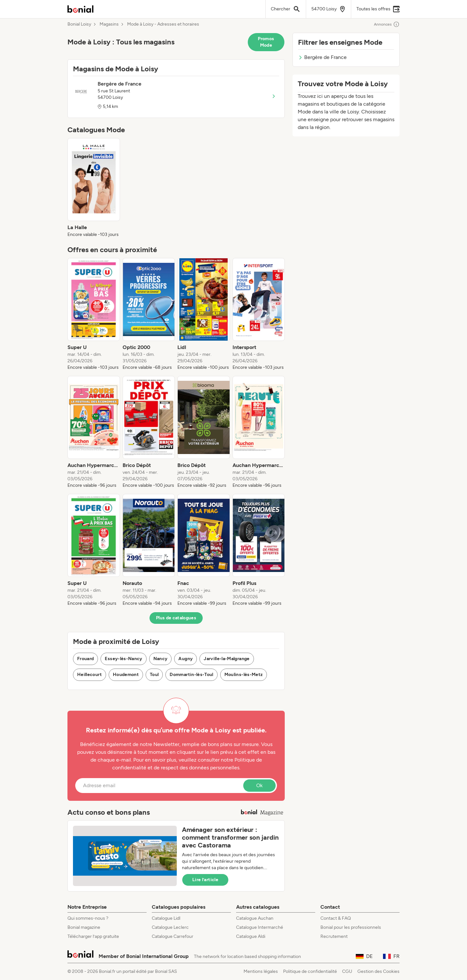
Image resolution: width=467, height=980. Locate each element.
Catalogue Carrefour (173, 936)
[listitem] (94, 188)
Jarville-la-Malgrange (227, 659)
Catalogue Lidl (166, 918)
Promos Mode (266, 42)
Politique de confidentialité (310, 971)
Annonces (387, 24)
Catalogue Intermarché (260, 927)
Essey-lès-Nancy (123, 659)
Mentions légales (261, 971)
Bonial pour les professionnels (351, 927)
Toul (154, 675)
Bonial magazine (84, 927)
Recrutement (334, 936)
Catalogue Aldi (251, 936)
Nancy (161, 659)
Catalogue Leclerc (170, 927)
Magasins (109, 24)
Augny (186, 659)
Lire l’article (205, 880)
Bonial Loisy (79, 24)
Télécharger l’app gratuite (93, 936)
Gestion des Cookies (378, 971)
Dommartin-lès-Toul (191, 675)
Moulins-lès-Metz (244, 675)
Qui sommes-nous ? (88, 918)
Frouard (85, 659)
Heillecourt (90, 675)
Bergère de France (322, 57)
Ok (259, 785)
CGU (347, 971)
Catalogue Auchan (255, 918)
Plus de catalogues (176, 618)
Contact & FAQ (336, 918)
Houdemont (126, 675)
